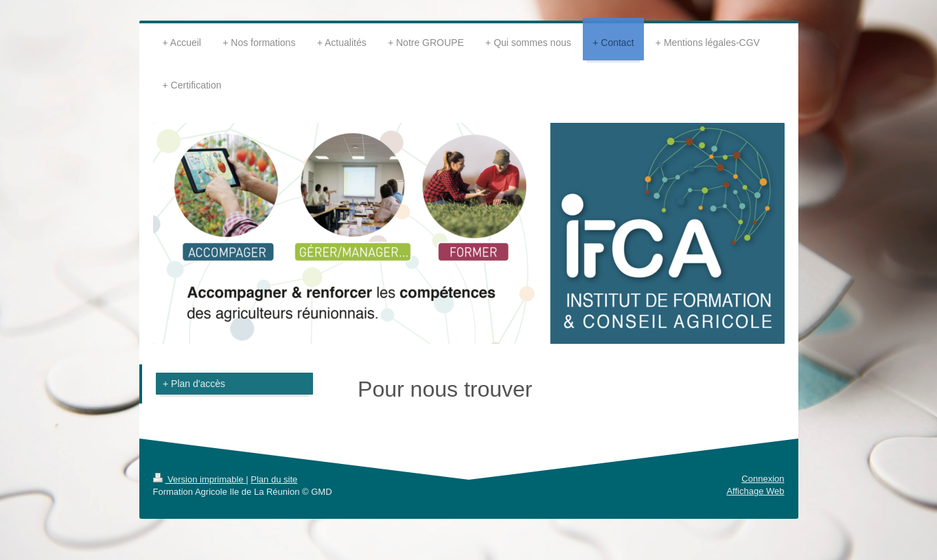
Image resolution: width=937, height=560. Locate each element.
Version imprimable (200, 479)
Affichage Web (755, 491)
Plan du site (274, 479)
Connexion (763, 479)
